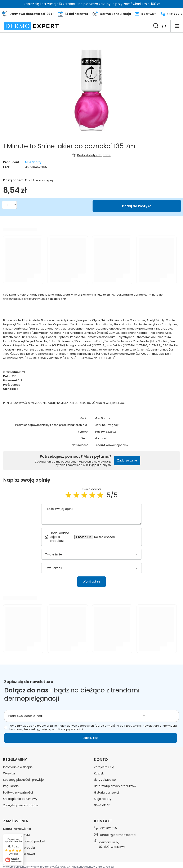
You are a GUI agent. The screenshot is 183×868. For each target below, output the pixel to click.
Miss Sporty (33, 162)
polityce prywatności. (69, 729)
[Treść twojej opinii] (91, 514)
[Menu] (177, 26)
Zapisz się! (91, 738)
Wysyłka (9, 773)
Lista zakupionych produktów (115, 786)
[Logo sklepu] (31, 26)
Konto (101, 760)
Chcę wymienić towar (19, 854)
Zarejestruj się (104, 767)
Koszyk (99, 773)
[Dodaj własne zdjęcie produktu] (106, 537)
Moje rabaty (103, 799)
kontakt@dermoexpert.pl (118, 835)
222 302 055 (108, 828)
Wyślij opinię (91, 581)
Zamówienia (16, 821)
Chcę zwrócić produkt (19, 848)
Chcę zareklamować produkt (24, 841)
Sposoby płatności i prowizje (23, 780)
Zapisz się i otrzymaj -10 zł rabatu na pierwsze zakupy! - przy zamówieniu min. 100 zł (92, 4)
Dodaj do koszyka (137, 206)
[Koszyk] (166, 26)
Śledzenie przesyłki (17, 835)
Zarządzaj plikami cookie (21, 805)
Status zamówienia (17, 829)
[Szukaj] (156, 26)
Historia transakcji (107, 792)
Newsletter (102, 805)
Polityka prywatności (18, 792)
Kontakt (103, 821)
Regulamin (11, 786)
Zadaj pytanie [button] (127, 460)
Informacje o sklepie (18, 767)
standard (101, 439)
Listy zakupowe (105, 780)
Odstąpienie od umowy (20, 799)
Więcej (113, 425)
